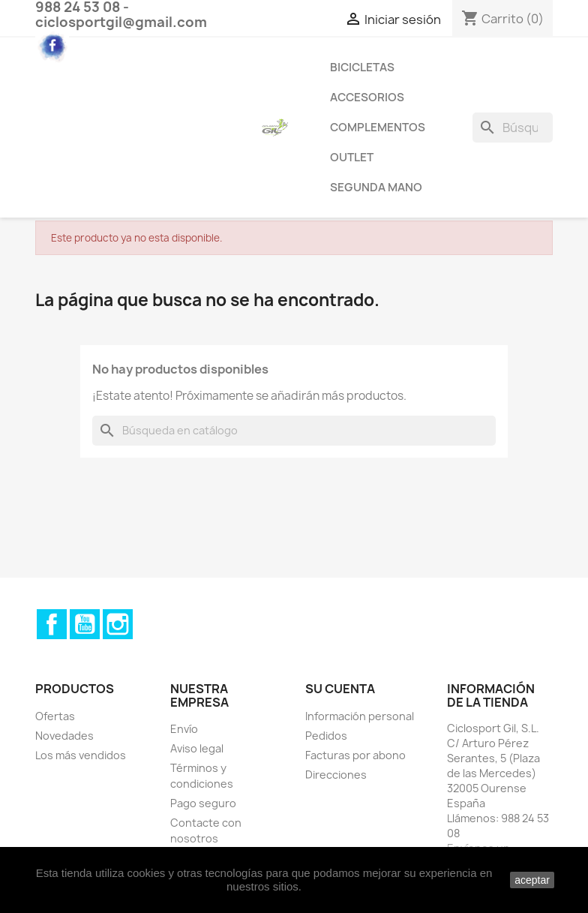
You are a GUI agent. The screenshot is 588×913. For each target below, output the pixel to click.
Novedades (64, 736)
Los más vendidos (81, 755)
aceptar (532, 880)
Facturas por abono (355, 755)
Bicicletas (362, 67)
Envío (184, 729)
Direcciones (336, 775)
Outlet (352, 157)
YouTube (85, 624)
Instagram (118, 624)
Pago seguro (203, 803)
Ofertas (55, 716)
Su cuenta (340, 689)
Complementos (378, 127)
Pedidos (326, 736)
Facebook (52, 624)
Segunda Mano (376, 187)
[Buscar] (513, 128)
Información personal (360, 716)
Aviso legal (197, 748)
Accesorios (367, 97)
